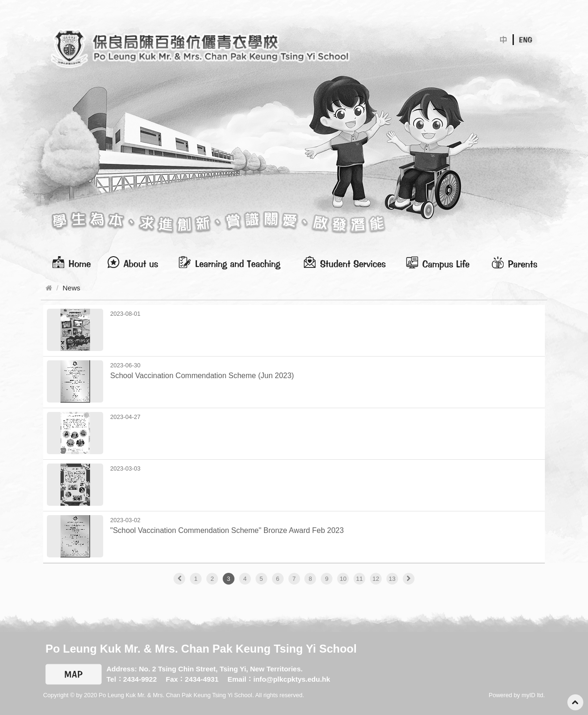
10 (343, 579)
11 (359, 579)
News (72, 288)
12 (376, 579)
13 (392, 579)
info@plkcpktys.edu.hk (292, 679)
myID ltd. (533, 695)
